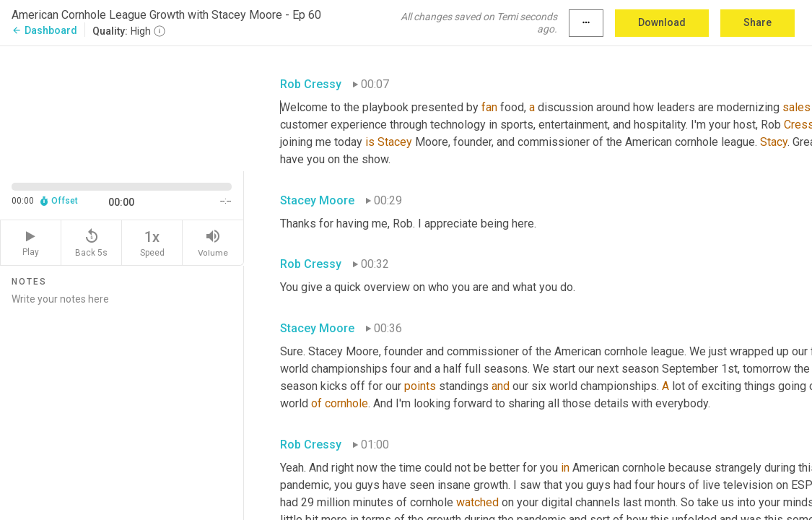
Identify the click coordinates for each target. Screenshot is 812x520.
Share (758, 22)
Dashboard (44, 30)
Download (662, 22)
